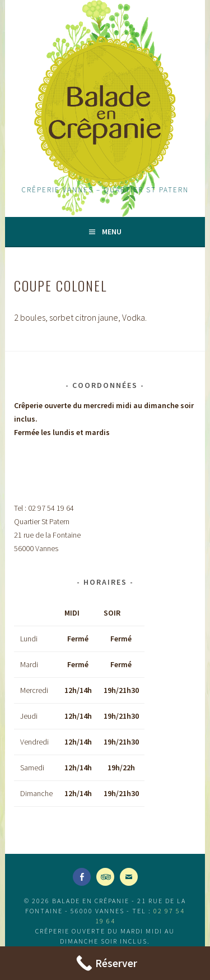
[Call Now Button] (105, 963)
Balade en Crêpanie (105, 112)
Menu (112, 232)
